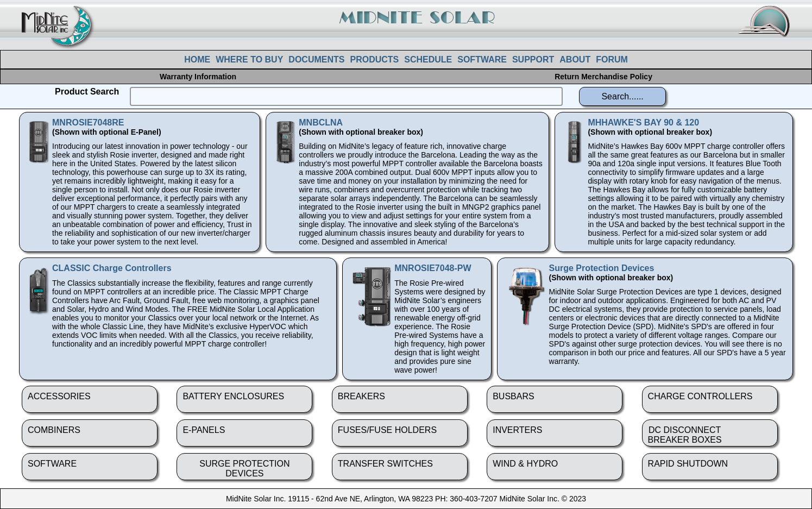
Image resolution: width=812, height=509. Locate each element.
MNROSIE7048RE (88, 122)
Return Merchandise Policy (603, 77)
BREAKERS (361, 396)
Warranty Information (198, 77)
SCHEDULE (428, 59)
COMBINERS (54, 430)
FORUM (612, 59)
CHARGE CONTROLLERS (700, 396)
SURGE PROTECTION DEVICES (244, 469)
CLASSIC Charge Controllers (112, 268)
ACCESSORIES (59, 396)
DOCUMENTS (316, 59)
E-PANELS (204, 430)
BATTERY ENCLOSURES (233, 396)
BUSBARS (513, 396)
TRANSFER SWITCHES (385, 464)
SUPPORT (533, 59)
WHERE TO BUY (249, 59)
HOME (197, 59)
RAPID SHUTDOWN (688, 464)
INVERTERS (517, 430)
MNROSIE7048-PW (433, 268)
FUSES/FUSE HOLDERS (387, 430)
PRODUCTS (374, 59)
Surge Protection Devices (602, 268)
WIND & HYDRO (525, 464)
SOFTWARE (482, 59)
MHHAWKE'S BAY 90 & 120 (643, 122)
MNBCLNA (321, 122)
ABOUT (575, 59)
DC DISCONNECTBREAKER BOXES (685, 435)
